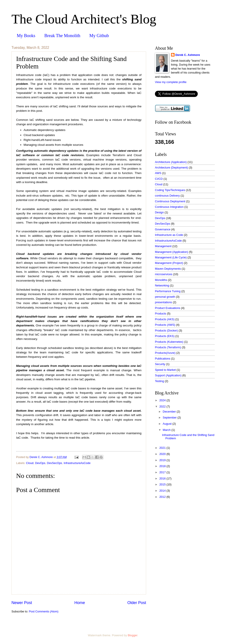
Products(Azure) (165, 353)
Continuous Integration (169, 207)
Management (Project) (169, 263)
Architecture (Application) (171, 162)
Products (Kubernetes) (169, 342)
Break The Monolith (62, 36)
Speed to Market (165, 370)
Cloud (30, 463)
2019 (163, 460)
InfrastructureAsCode (77, 463)
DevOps (40, 463)
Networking (162, 285)
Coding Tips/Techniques (170, 190)
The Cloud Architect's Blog (84, 19)
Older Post (137, 603)
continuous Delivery (167, 196)
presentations (163, 302)
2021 (163, 448)
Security (160, 364)
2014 (163, 491)
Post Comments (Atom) (44, 611)
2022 (163, 406)
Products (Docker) (166, 331)
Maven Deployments (168, 269)
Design (159, 212)
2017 (163, 472)
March (167, 430)
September (170, 418)
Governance (163, 229)
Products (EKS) (165, 336)
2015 (163, 484)
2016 (163, 478)
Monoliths (161, 280)
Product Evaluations (168, 308)
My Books (26, 36)
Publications (163, 359)
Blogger (133, 635)
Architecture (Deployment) (171, 168)
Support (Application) (168, 375)
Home (80, 603)
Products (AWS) (165, 325)
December (170, 412)
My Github (99, 36)
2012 (163, 497)
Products (161, 313)
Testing (159, 381)
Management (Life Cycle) (171, 257)
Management (163, 246)
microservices (164, 274)
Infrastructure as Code (169, 235)
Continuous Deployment (170, 201)
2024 (163, 400)
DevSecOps (55, 463)
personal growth (165, 297)
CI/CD (159, 179)
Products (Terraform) (168, 347)
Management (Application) (171, 252)
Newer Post (22, 603)
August (168, 424)
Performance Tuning (168, 291)
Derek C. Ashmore (188, 55)
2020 (163, 454)
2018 (163, 466)
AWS (158, 173)
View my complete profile (171, 82)
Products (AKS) (165, 319)
